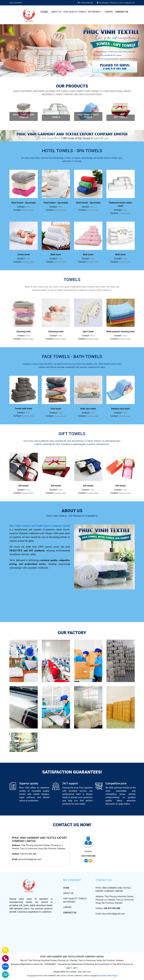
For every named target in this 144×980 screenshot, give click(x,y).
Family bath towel (24, 409)
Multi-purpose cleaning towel (120, 332)
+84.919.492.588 (28, 854)
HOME (44, 12)
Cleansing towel (56, 332)
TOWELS (56, 117)
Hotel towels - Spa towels (24, 203)
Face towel (56, 409)
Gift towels (24, 486)
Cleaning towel (24, 332)
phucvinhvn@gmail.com (30, 859)
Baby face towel (88, 409)
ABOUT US (56, 12)
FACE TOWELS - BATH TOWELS (88, 116)
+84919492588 (88, 856)
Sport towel (88, 332)
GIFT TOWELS (120, 117)
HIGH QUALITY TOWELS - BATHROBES (82, 12)
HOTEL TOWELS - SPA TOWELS (24, 116)
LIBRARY (109, 12)
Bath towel (56, 255)
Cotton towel (24, 255)
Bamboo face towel (121, 409)
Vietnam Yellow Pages (109, 976)
